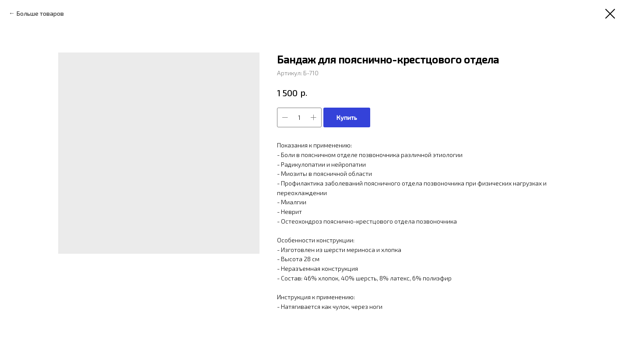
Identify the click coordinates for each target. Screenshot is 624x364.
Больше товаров (40, 13)
